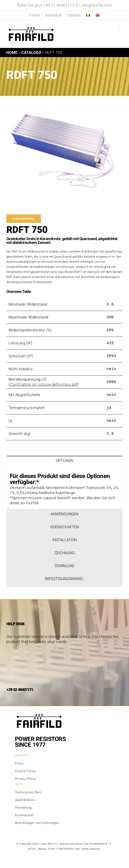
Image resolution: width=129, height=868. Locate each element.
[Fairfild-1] (39, 713)
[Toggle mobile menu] (120, 27)
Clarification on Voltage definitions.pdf (44, 384)
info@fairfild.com (97, 5)
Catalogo (31, 52)
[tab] (64, 462)
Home (12, 52)
